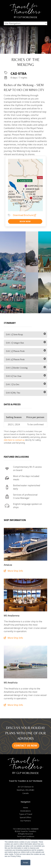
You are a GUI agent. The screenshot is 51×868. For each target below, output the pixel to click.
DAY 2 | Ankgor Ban (15, 343)
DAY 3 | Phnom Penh (15, 351)
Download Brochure (24, 215)
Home (26, 808)
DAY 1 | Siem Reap (14, 334)
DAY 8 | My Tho (13, 393)
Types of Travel (26, 814)
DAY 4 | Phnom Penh (15, 359)
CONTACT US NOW (26, 745)
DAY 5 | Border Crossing (17, 368)
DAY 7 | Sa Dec (13, 384)
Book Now (25, 221)
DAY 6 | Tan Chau (14, 376)
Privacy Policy (26, 839)
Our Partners (26, 821)
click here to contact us (14, 440)
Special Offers (26, 817)
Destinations (26, 811)
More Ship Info (13, 571)
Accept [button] (26, 863)
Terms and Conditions (26, 836)
